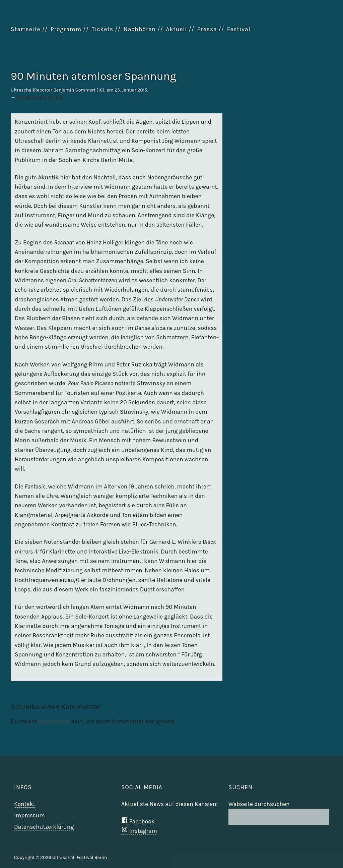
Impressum (29, 815)
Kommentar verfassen (40, 97)
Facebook (138, 821)
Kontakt (25, 804)
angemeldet (54, 721)
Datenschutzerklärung (44, 827)
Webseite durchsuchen (259, 804)
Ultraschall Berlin (299, 46)
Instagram (139, 831)
